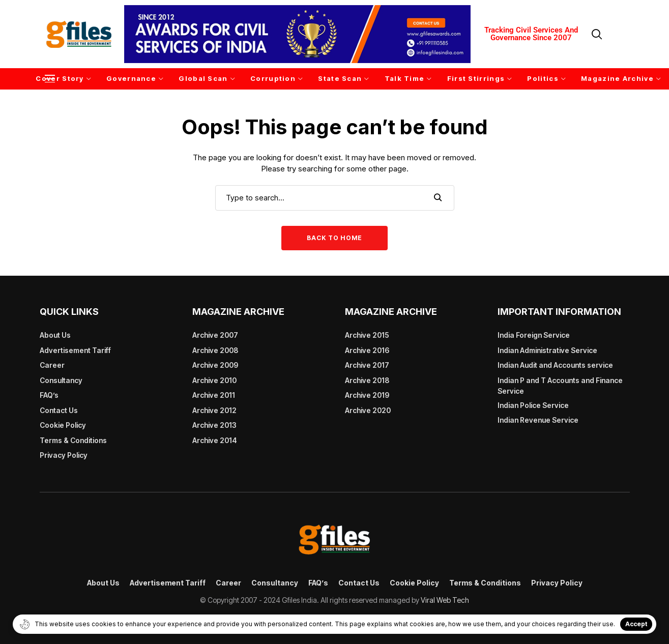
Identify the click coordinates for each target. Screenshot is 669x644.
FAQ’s (49, 395)
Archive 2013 (214, 425)
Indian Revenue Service (538, 420)
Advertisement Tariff (75, 350)
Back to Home (334, 238)
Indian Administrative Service (547, 350)
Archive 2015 (367, 335)
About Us (55, 335)
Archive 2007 (215, 335)
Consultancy (61, 380)
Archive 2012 (214, 410)
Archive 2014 (215, 440)
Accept (636, 624)
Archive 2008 (215, 350)
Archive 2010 (214, 380)
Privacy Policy (64, 455)
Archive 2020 (368, 410)
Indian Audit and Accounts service (555, 365)
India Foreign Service (534, 335)
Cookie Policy (63, 425)
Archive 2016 (367, 350)
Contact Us (59, 410)
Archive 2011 (214, 395)
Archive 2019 (367, 395)
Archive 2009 (215, 365)
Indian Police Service (533, 405)
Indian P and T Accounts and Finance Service (560, 386)
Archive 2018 (367, 380)
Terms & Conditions (73, 440)
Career (52, 365)
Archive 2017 (367, 365)
